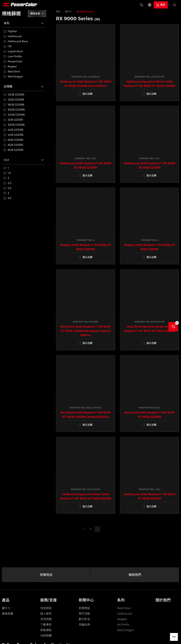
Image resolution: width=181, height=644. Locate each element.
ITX (10, 46)
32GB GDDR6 (16, 125)
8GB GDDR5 (15, 145)
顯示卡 (68, 12)
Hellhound (125, 614)
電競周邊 (8, 614)
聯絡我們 (135, 575)
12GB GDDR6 (16, 100)
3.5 (9, 198)
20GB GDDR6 (16, 110)
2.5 (9, 188)
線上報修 (46, 614)
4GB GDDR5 (15, 130)
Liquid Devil (15, 51)
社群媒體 (46, 636)
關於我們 (163, 600)
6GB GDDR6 (15, 140)
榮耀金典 (84, 625)
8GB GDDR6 (15, 150)
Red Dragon (15, 77)
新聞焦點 (84, 608)
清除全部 (37, 14)
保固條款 (46, 608)
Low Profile (15, 56)
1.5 (9, 173)
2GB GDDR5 (15, 120)
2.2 (9, 183)
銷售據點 (46, 630)
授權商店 (46, 575)
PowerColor (15, 61)
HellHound (15, 36)
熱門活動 (84, 614)
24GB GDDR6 (16, 115)
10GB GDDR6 (16, 95)
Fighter (12, 31)
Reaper (12, 67)
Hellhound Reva (18, 41)
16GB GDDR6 (16, 105)
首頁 (58, 12)
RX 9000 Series (85, 12)
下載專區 (46, 625)
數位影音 (84, 619)
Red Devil (14, 72)
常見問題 (46, 619)
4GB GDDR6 (16, 135)
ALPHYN (123, 625)
